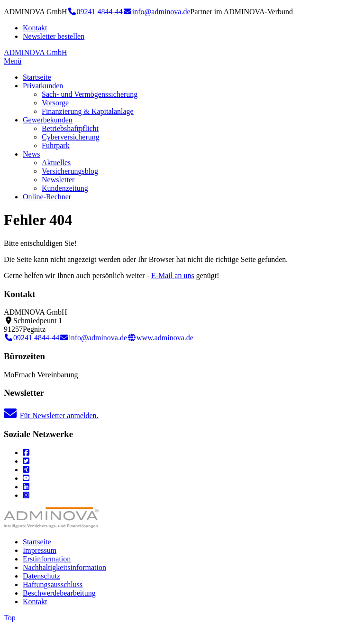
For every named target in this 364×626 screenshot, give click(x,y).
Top (10, 618)
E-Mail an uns (173, 276)
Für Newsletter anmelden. (51, 416)
